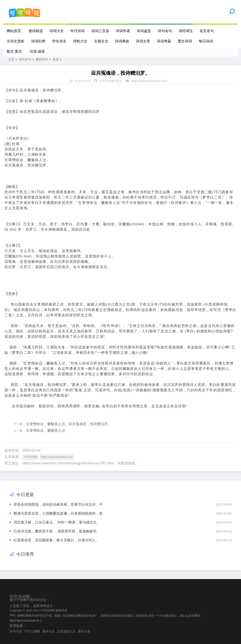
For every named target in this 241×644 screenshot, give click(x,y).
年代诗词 (78, 31)
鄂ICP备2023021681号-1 (26, 621)
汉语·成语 (37, 51)
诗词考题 (164, 41)
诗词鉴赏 (144, 31)
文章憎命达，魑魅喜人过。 (47, 430)
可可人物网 (32, 631)
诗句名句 (165, 31)
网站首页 (14, 31)
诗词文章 (143, 41)
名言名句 (207, 31)
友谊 (56, 59)
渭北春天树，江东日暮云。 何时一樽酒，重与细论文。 (57, 522)
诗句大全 (16, 631)
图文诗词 (185, 41)
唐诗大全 (48, 631)
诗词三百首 (100, 31)
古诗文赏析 (16, 41)
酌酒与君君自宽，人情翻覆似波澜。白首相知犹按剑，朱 (58, 513)
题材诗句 (42, 59)
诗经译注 (186, 31)
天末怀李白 (46, 101)
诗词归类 (38, 41)
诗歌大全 (80, 41)
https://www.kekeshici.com (149, 81)
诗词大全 (57, 31)
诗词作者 (123, 31)
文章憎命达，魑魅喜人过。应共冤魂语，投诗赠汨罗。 (69, 424)
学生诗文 (59, 41)
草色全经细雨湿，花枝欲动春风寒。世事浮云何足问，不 (58, 504)
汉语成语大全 (66, 631)
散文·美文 (14, 51)
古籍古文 (101, 41)
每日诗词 (206, 41)
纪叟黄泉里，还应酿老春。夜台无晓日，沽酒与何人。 (56, 540)
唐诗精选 (36, 31)
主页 (11, 59)
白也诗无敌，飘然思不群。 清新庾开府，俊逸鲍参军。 (57, 531)
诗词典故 (122, 41)
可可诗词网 (107, 81)
